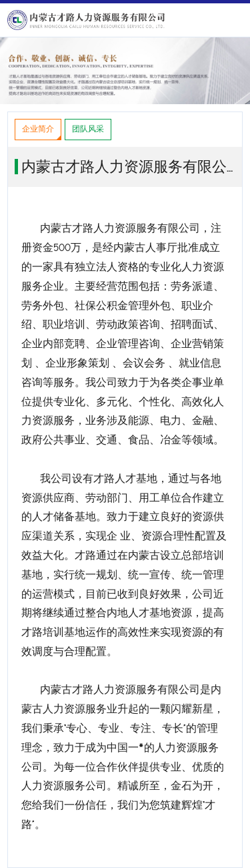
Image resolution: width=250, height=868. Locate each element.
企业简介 (38, 129)
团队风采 (88, 129)
